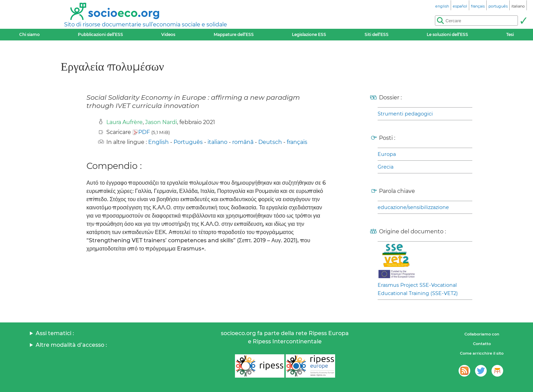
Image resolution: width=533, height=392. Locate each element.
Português (188, 142)
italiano (217, 142)
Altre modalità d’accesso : (71, 345)
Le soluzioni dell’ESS (447, 34)
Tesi (510, 34)
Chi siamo (29, 34)
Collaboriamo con (482, 334)
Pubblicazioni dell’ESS (100, 34)
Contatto (482, 344)
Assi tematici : (55, 333)
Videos (168, 34)
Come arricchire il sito (482, 353)
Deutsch (270, 142)
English (158, 142)
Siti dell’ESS (377, 34)
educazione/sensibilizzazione (413, 207)
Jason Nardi (161, 122)
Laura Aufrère (125, 122)
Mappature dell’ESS (234, 34)
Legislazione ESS (309, 34)
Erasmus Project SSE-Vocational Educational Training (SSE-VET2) (418, 289)
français (297, 142)
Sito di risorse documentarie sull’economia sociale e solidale (146, 24)
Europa (387, 154)
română (243, 142)
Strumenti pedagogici (405, 114)
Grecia (386, 167)
